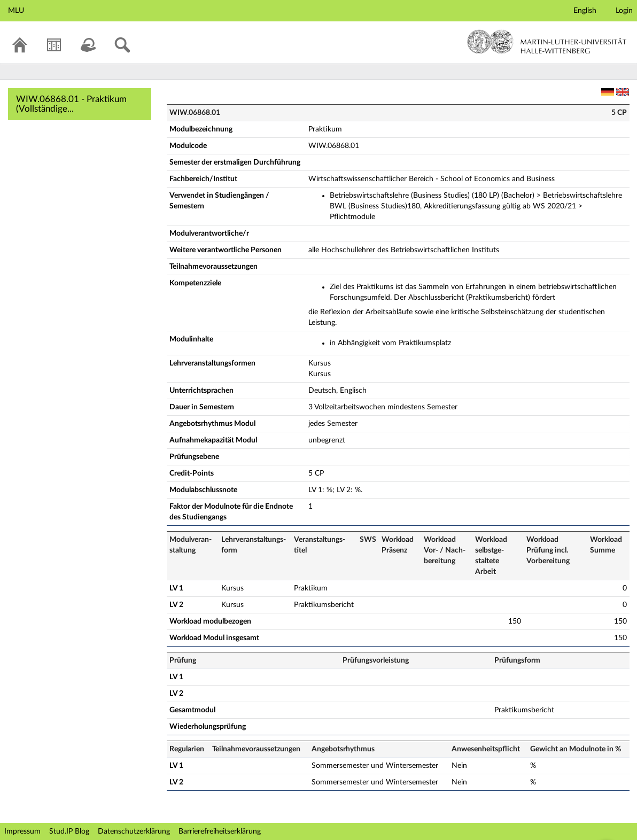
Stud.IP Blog (69, 831)
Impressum (22, 831)
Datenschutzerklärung (134, 831)
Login (624, 11)
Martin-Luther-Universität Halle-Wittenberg (547, 42)
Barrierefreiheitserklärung (220, 831)
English (585, 11)
